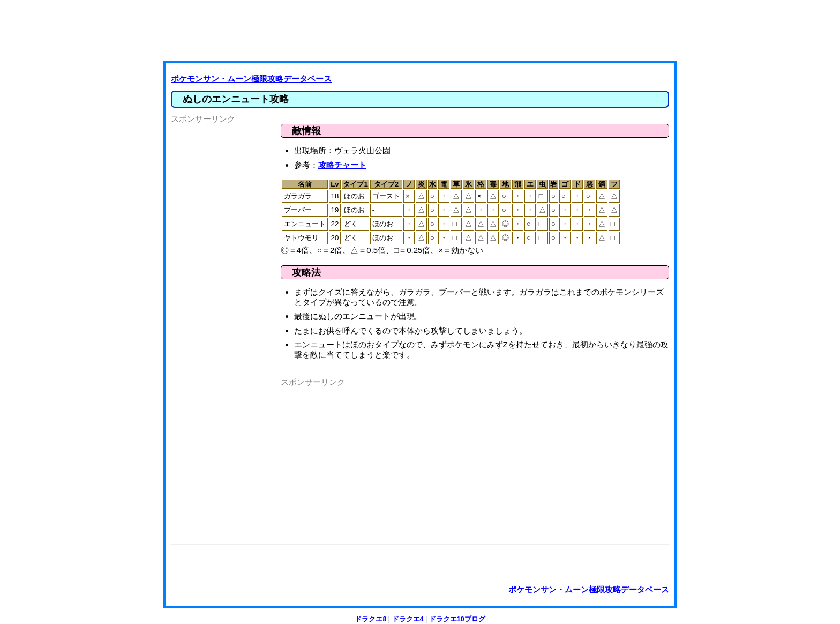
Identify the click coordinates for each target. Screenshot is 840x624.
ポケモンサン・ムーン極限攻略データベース (251, 79)
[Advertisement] (423, 29)
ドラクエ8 (370, 619)
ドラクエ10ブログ (457, 619)
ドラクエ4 (408, 619)
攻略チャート (342, 165)
